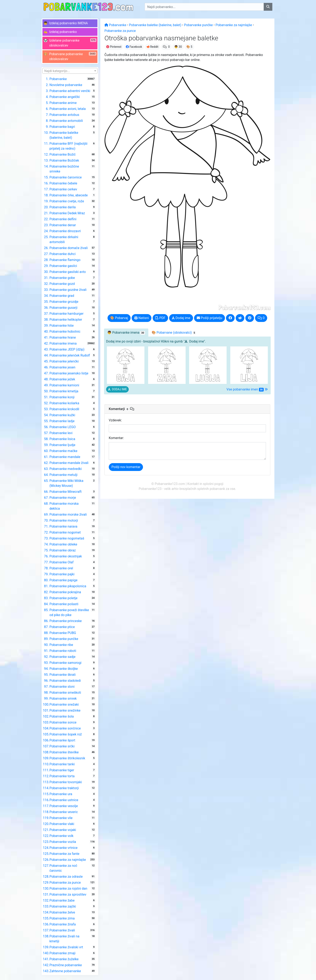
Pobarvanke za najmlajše (234, 25)
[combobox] (70, 71)
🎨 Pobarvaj (119, 318)
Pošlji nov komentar (126, 467)
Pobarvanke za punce (120, 31)
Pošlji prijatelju (209, 318)
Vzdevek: (115, 420)
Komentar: (116, 438)
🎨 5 (189, 47)
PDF (160, 318)
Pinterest (114, 47)
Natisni (142, 318)
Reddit (153, 47)
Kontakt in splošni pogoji (205, 484)
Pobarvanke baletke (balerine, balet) (155, 25)
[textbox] (70, 71)
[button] (70, 23)
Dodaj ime (181, 318)
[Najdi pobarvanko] (268, 7)
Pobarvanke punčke (198, 25)
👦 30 (178, 47)
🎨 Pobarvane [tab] (174, 333)
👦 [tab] (126, 333)
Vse (247, 389)
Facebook (134, 47)
